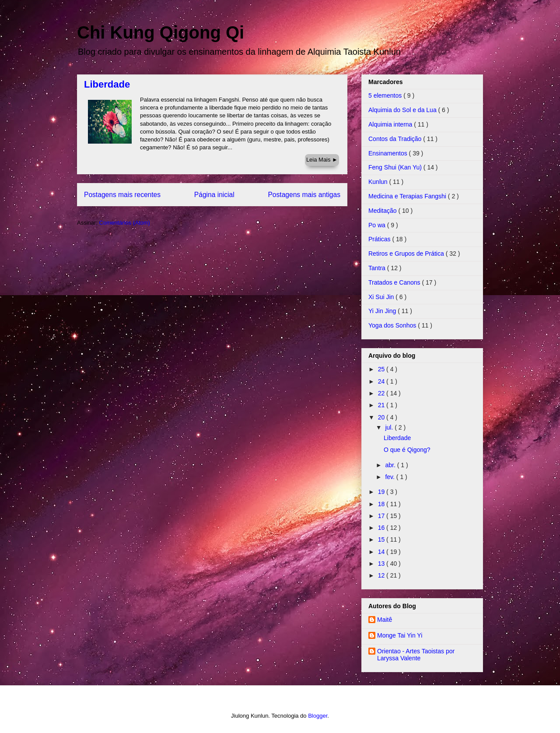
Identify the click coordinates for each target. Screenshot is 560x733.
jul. (390, 427)
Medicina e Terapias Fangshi (408, 196)
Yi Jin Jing (383, 311)
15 (382, 539)
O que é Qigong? (407, 450)
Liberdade (107, 84)
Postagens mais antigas (304, 195)
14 (382, 552)
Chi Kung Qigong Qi (161, 32)
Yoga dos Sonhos (393, 325)
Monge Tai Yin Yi (400, 635)
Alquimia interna (391, 124)
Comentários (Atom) (125, 223)
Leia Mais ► (322, 160)
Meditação (383, 211)
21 (382, 405)
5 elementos (386, 95)
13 (382, 564)
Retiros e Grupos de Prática (407, 254)
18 (382, 504)
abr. (391, 465)
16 (382, 528)
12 (382, 575)
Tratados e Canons (395, 282)
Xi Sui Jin (382, 297)
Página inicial (214, 195)
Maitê (385, 620)
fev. (390, 477)
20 (382, 417)
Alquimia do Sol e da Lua (403, 110)
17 (382, 516)
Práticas (380, 239)
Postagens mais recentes (122, 195)
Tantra (378, 268)
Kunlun (379, 182)
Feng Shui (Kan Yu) (396, 167)
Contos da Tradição (396, 139)
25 (382, 369)
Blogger (318, 716)
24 (382, 381)
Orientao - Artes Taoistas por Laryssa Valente (416, 655)
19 (382, 492)
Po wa (378, 225)
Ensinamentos (389, 153)
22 (382, 393)
